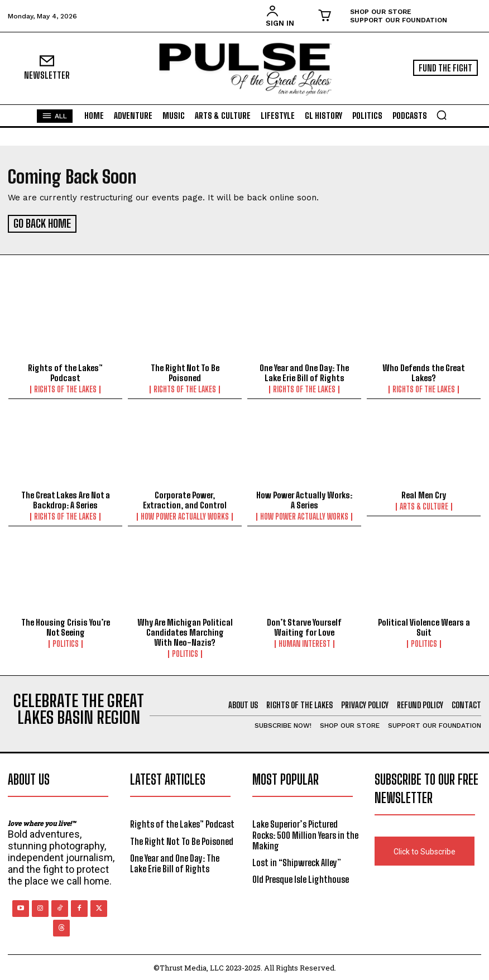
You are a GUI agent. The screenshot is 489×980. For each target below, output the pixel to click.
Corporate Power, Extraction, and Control (185, 498)
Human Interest (305, 642)
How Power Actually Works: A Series (304, 498)
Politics (66, 642)
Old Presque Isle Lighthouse (301, 878)
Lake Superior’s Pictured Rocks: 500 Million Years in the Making (305, 833)
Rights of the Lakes (65, 388)
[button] (442, 115)
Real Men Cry (424, 493)
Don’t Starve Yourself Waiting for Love (304, 626)
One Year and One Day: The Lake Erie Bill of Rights (304, 371)
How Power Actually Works (185, 515)
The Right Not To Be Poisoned (185, 371)
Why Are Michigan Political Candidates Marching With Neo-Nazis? (185, 631)
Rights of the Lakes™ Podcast (65, 371)
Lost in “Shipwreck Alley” (297, 861)
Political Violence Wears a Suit (424, 626)
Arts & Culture (424, 505)
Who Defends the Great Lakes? (424, 371)
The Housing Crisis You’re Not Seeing (66, 626)
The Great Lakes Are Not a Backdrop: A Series (66, 498)
